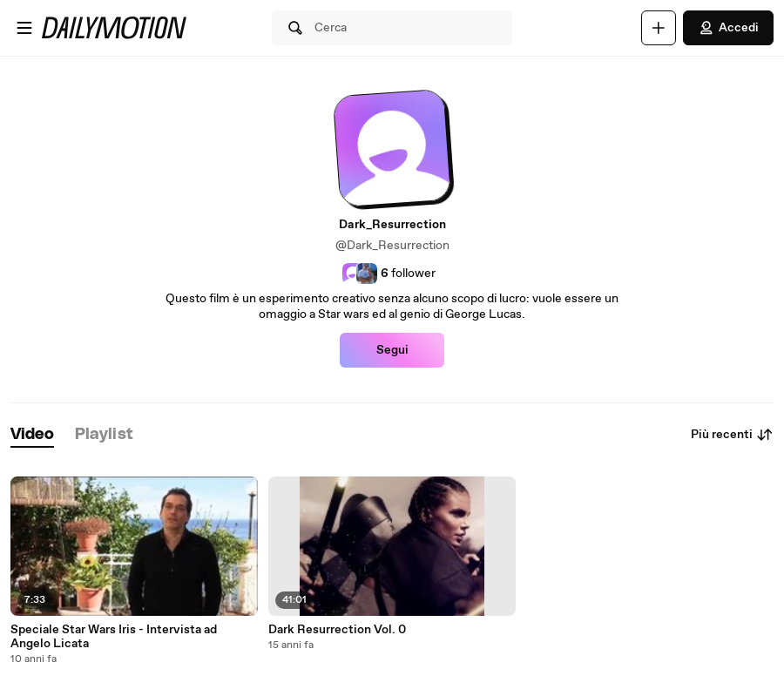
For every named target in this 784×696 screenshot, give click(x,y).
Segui (392, 350)
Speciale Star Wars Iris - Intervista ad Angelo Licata (114, 637)
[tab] (32, 435)
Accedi (728, 28)
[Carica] (659, 28)
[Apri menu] (24, 28)
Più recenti (732, 435)
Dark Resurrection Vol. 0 (337, 630)
